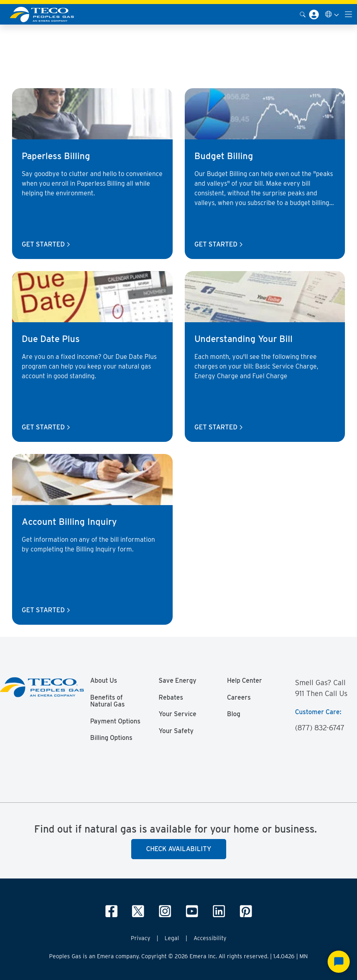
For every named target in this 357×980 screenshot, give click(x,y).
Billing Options (111, 738)
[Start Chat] (339, 962)
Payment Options (115, 721)
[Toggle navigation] (349, 14)
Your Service (177, 714)
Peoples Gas (19, 35)
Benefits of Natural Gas (107, 701)
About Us (104, 681)
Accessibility (210, 938)
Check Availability (179, 849)
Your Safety (176, 731)
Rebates (171, 698)
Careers (239, 698)
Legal (172, 938)
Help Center (245, 681)
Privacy (140, 938)
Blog (234, 714)
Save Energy (177, 681)
